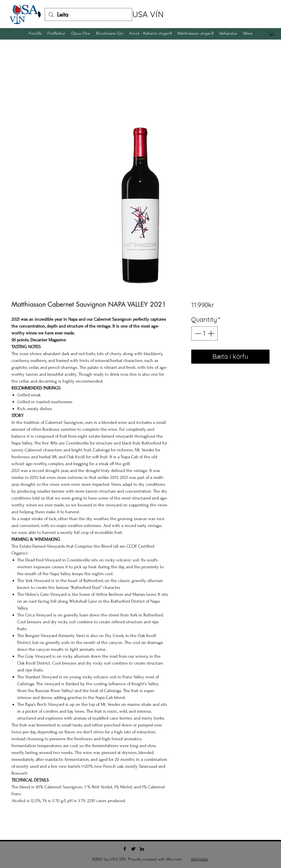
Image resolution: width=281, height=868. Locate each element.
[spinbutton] (204, 333)
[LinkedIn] (142, 849)
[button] (272, 33)
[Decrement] (197, 333)
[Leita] (88, 14)
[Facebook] (125, 849)
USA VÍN (148, 14)
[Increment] (211, 333)
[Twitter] (133, 849)
